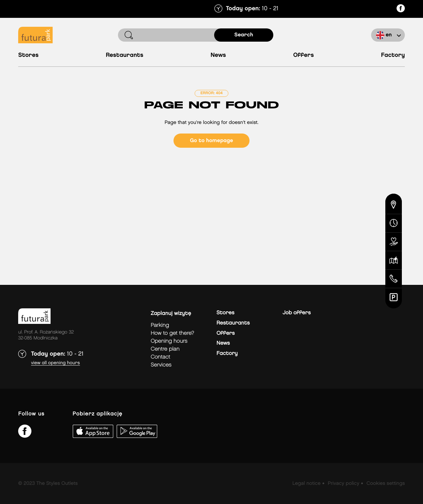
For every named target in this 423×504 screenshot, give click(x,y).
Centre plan (165, 349)
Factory (393, 55)
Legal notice (307, 484)
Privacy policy (344, 484)
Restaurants (125, 55)
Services (161, 365)
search (244, 35)
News (218, 55)
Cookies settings (386, 484)
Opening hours (169, 341)
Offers (304, 55)
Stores (28, 55)
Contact (160, 357)
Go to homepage (211, 141)
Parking (160, 325)
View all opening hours (56, 363)
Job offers (297, 313)
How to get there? (172, 333)
